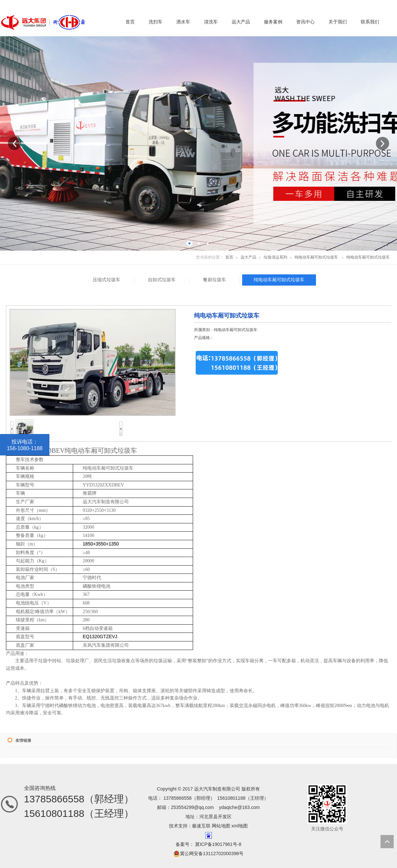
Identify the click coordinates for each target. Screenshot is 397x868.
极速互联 (201, 826)
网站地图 (221, 826)
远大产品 (248, 257)
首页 (229, 257)
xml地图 (240, 826)
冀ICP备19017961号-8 (218, 844)
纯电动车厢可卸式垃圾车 (316, 257)
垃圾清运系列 (275, 257)
